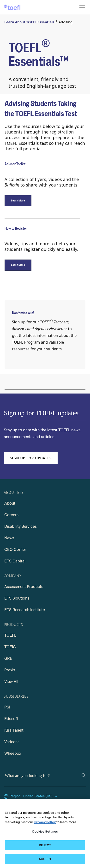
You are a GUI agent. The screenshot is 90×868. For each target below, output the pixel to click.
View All (11, 682)
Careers (11, 515)
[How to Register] (18, 265)
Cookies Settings (45, 831)
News (9, 538)
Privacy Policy (45, 822)
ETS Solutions (17, 598)
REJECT (45, 845)
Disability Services (21, 526)
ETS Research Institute (25, 610)
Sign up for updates (31, 458)
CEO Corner (15, 550)
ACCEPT (45, 859)
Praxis (10, 670)
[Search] (84, 775)
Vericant (12, 742)
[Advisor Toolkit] (18, 201)
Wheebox (13, 753)
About (10, 503)
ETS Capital (15, 561)
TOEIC (10, 647)
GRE (8, 658)
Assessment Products (24, 587)
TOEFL (10, 635)
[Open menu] (83, 7)
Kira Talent (14, 730)
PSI (7, 707)
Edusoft (11, 719)
